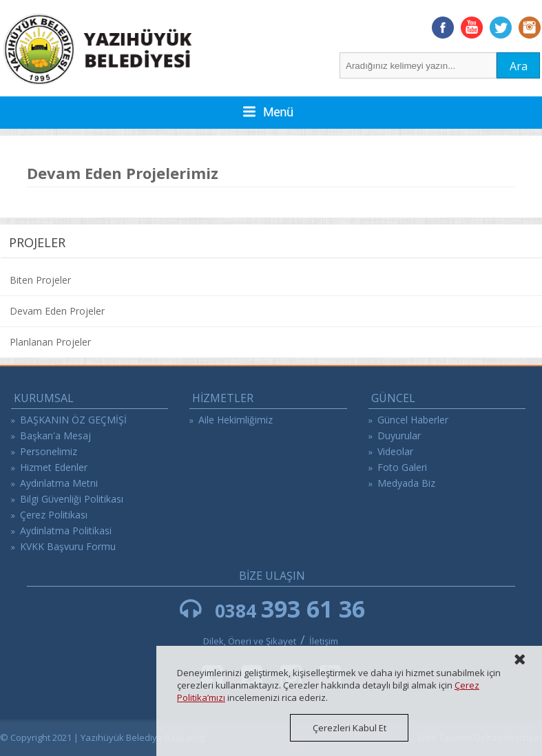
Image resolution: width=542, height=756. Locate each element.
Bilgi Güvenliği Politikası (72, 499)
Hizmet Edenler (54, 467)
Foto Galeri (402, 467)
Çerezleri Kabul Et (350, 728)
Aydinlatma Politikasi (66, 531)
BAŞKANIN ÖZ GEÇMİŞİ (73, 420)
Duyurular (399, 435)
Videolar (395, 451)
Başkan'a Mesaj (55, 435)
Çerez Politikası (54, 515)
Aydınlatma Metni (59, 483)
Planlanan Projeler (50, 342)
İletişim (324, 641)
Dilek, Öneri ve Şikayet (250, 641)
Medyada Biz (406, 483)
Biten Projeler (40, 280)
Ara (519, 66)
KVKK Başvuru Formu (68, 546)
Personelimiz (49, 451)
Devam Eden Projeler (57, 311)
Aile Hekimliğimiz (236, 420)
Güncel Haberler (413, 420)
